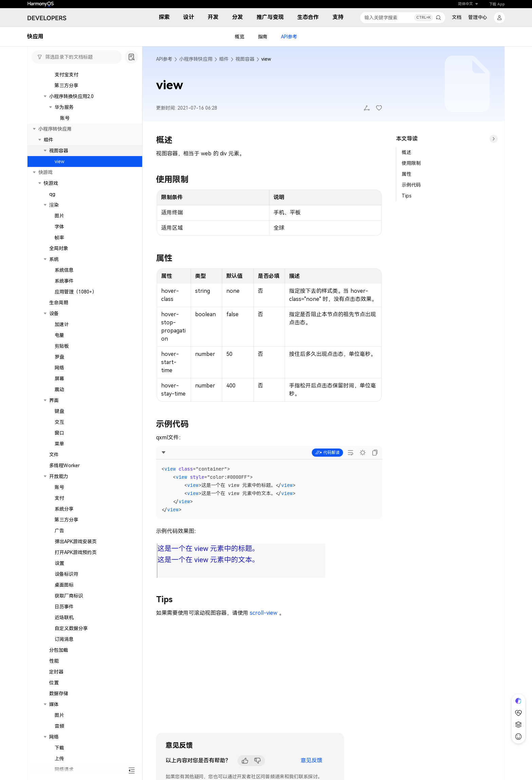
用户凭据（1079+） (76, 76)
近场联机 (64, 695)
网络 (59, 445)
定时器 (56, 749)
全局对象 (59, 325)
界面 (54, 477)
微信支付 (64, 141)
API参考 (289, 37)
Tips (407, 196)
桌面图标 (64, 662)
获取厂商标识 (69, 673)
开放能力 (59, 553)
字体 (59, 304)
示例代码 (411, 185)
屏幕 (59, 456)
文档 (457, 17)
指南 (263, 37)
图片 (59, 293)
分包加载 (59, 727)
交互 (59, 499)
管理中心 (478, 17)
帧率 (59, 315)
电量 (59, 412)
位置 (54, 760)
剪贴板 (62, 423)
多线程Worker (64, 543)
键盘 (59, 488)
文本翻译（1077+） (81, 108)
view (60, 239)
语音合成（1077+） (81, 119)
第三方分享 (66, 163)
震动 (59, 467)
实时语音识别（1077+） (86, 97)
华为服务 (64, 184)
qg (52, 271)
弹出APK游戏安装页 (76, 619)
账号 (65, 195)
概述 (406, 152)
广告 (59, 608)
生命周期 (59, 380)
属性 (406, 174)
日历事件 (64, 684)
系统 (54, 336)
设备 (54, 391)
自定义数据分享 (71, 705)
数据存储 (59, 771)
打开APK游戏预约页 (76, 629)
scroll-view (263, 613)
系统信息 (64, 347)
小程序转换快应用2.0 (71, 173)
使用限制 (411, 163)
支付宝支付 (66, 152)
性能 (54, 738)
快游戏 (51, 260)
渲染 (54, 282)
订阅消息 (64, 716)
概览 (240, 37)
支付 (59, 575)
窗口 (59, 510)
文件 (54, 532)
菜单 (59, 521)
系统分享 (64, 586)
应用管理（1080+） (76, 369)
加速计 (62, 401)
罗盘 (59, 434)
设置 (59, 640)
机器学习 (64, 87)
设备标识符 (66, 651)
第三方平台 (61, 130)
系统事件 (64, 358)
